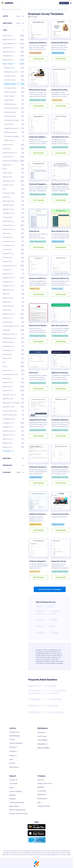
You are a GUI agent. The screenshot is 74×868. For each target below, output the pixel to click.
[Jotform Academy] (16, 791)
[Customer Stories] (44, 806)
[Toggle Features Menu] (13, 755)
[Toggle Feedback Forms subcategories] (14, 286)
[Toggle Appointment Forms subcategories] (16, 153)
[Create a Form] (14, 732)
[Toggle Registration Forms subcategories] (15, 40)
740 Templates (34, 17)
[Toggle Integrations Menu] (43, 744)
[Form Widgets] (42, 740)
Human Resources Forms (38, 100)
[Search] (4, 9)
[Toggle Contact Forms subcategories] (13, 157)
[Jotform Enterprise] (16, 743)
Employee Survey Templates (46, 14)
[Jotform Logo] (7, 3)
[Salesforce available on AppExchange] (37, 840)
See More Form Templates (50, 589)
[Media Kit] (41, 787)
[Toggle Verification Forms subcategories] (15, 431)
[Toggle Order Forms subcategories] (12, 36)
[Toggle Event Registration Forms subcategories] (19, 44)
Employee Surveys (58, 53)
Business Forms (57, 100)
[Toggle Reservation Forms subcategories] (15, 395)
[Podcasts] (13, 799)
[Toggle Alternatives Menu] (15, 767)
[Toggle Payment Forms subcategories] (14, 48)
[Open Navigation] (71, 3)
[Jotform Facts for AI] (45, 783)
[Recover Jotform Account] (19, 813)
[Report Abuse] (14, 806)
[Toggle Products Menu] (14, 751)
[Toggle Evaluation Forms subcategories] (14, 278)
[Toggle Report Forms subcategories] (12, 387)
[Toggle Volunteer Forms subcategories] (14, 435)
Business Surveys (57, 289)
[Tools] (11, 759)
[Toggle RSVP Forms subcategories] (11, 149)
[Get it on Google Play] (37, 827)
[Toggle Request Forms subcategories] (13, 391)
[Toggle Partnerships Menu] (43, 798)
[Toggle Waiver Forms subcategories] (12, 439)
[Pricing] (12, 739)
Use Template (38, 59)
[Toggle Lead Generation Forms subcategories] (18, 326)
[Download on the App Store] (37, 833)
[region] (13, 244)
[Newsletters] (42, 794)
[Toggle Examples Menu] (14, 747)
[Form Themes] (42, 736)
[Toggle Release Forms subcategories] (13, 383)
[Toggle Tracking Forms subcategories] (13, 423)
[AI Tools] (12, 763)
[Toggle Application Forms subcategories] (15, 52)
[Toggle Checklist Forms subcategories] (14, 225)
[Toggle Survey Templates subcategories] (15, 64)
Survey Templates (35, 53)
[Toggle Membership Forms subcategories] (16, 338)
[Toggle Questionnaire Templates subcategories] (19, 161)
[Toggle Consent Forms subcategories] (13, 145)
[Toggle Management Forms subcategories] (16, 334)
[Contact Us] (13, 780)
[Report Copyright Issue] (18, 810)
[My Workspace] (15, 736)
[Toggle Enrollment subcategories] (11, 270)
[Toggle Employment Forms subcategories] (16, 266)
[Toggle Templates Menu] (42, 732)
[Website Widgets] (43, 748)
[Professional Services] (17, 802)
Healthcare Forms (35, 524)
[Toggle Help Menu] (12, 787)
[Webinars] (13, 795)
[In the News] (42, 791)
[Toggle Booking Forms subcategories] (13, 60)
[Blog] (39, 802)
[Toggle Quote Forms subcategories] (12, 370)
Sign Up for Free (64, 3)
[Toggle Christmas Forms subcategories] (14, 229)
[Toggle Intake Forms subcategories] (12, 318)
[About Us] (41, 780)
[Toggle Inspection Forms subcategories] (15, 314)
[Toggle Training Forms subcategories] (13, 427)
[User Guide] (13, 783)
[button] (13, 16)
